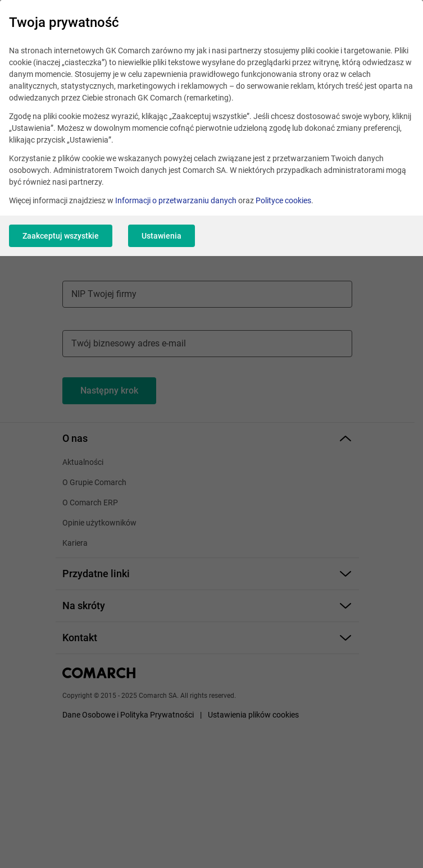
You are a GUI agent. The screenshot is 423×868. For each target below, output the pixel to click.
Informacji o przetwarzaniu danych (176, 200)
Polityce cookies (283, 200)
